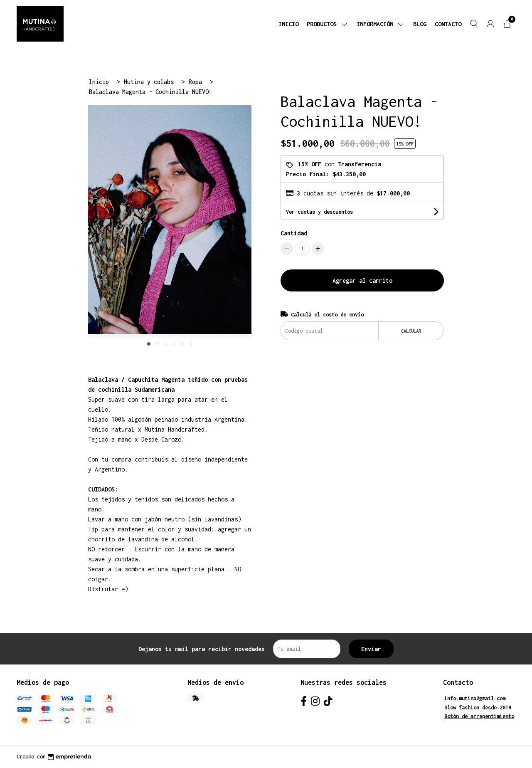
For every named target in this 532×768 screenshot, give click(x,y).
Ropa (197, 82)
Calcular (411, 331)
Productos (328, 24)
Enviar (371, 649)
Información (381, 24)
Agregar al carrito (362, 280)
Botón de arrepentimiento (479, 716)
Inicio (288, 24)
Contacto (448, 24)
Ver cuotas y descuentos (319, 212)
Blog (420, 24)
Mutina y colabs (150, 82)
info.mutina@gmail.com (475, 698)
